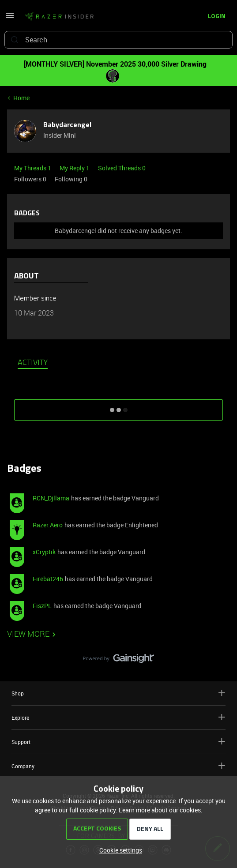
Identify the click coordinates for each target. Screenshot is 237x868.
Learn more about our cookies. (161, 810)
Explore (118, 717)
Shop (118, 693)
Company (118, 766)
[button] (10, 18)
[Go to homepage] (59, 17)
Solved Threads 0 (122, 168)
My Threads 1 (33, 168)
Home (21, 98)
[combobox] (118, 40)
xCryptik (44, 552)
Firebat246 (48, 579)
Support (118, 742)
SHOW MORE (119, 407)
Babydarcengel (67, 125)
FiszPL (42, 606)
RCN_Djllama (51, 498)
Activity (33, 363)
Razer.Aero (48, 525)
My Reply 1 (75, 168)
